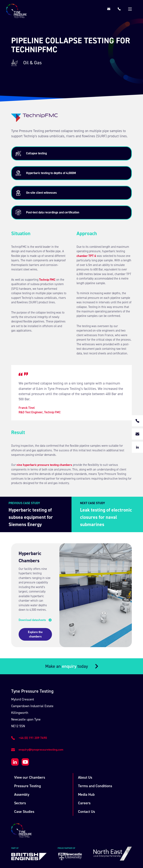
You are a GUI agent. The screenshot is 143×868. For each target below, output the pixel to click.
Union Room (104, 846)
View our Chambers (30, 748)
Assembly (22, 765)
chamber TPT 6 (86, 256)
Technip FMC (47, 280)
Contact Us (86, 782)
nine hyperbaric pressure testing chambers (44, 465)
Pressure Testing (27, 756)
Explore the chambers (40, 607)
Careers (84, 773)
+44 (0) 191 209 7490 (33, 708)
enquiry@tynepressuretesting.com (41, 720)
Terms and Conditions (95, 756)
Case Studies (24, 782)
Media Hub (86, 765)
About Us (85, 748)
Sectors (20, 773)
